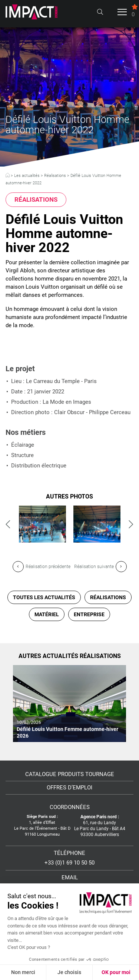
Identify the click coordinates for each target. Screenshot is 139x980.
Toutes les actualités (44, 597)
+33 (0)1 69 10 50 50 (69, 863)
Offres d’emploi (69, 788)
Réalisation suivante (100, 567)
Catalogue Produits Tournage (70, 774)
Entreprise (89, 614)
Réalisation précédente (42, 567)
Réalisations (55, 176)
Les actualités (27, 176)
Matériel (47, 614)
